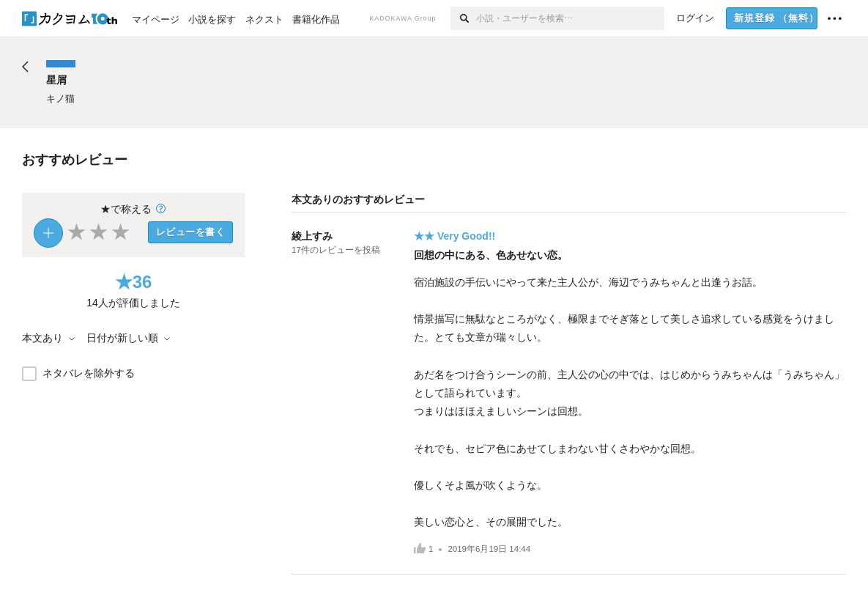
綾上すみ (312, 236)
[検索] (463, 18)
